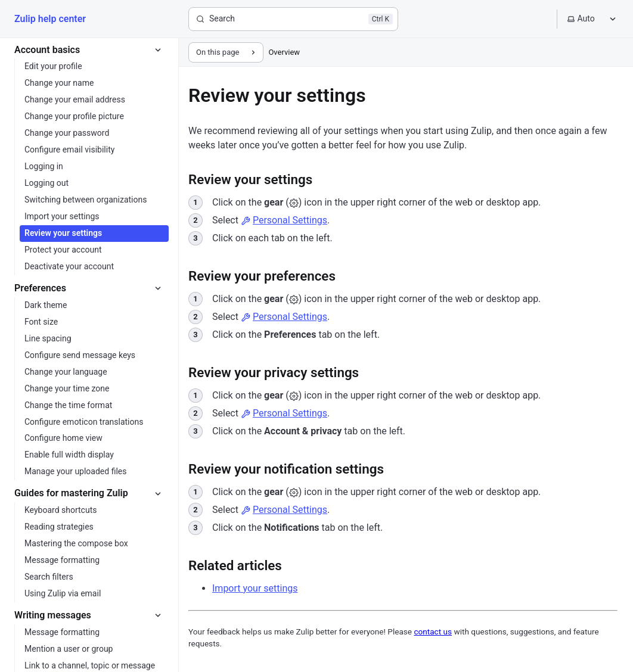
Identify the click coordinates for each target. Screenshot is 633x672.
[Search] (293, 19)
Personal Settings (284, 220)
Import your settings (255, 588)
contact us (433, 631)
